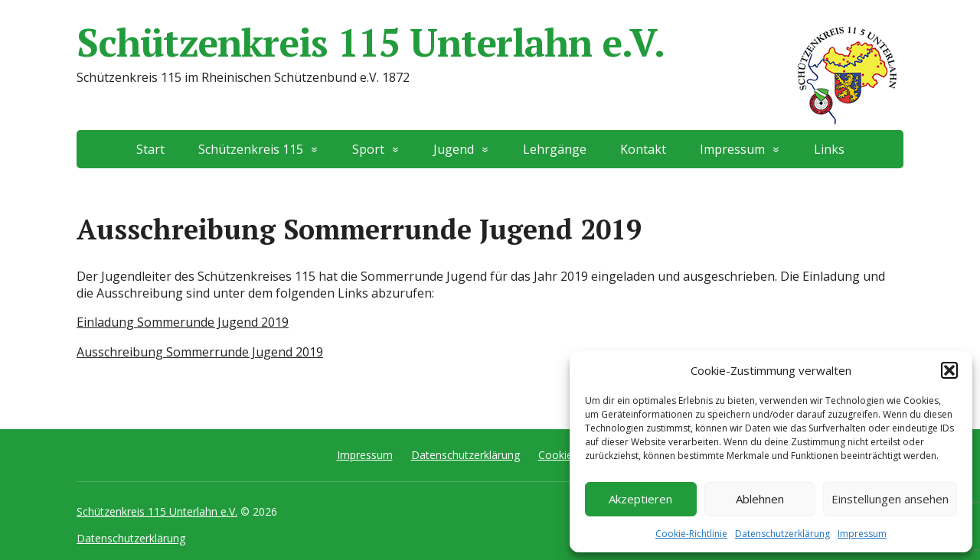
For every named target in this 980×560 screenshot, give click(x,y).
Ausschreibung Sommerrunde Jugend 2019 (200, 352)
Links (829, 149)
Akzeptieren (640, 499)
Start (150, 149)
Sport (368, 149)
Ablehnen (760, 499)
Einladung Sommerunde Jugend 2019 (183, 322)
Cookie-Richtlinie (691, 534)
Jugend (454, 149)
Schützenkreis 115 (251, 149)
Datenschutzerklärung (782, 534)
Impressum (862, 534)
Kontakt (643, 149)
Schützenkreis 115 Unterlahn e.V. (490, 42)
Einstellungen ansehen (890, 499)
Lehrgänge (555, 149)
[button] (949, 370)
